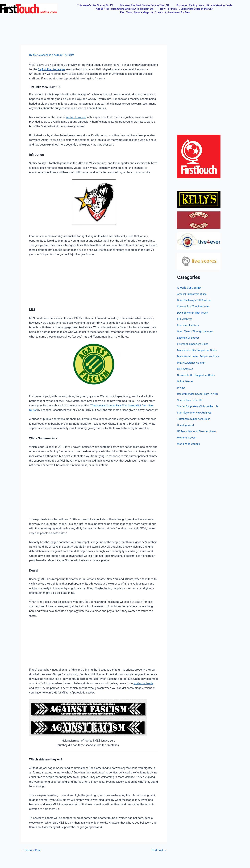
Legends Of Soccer (189, 338)
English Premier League (52, 69)
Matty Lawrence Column (192, 363)
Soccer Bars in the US (190, 400)
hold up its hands (144, 688)
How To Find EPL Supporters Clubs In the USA (187, 9)
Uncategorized (186, 425)
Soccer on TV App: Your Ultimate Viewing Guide (204, 5)
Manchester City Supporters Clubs (198, 350)
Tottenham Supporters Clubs (195, 419)
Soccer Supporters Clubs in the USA (199, 406)
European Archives (188, 325)
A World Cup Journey (190, 288)
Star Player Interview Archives (195, 413)
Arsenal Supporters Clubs (193, 294)
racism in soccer (76, 117)
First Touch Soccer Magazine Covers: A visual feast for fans (155, 12)
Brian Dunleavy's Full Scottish (195, 300)
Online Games (186, 381)
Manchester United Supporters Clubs (199, 356)
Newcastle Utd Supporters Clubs (197, 375)
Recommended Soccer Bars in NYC (198, 394)
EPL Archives (185, 319)
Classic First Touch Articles (194, 306)
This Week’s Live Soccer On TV (95, 5)
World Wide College (189, 444)
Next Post (159, 855)
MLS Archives (186, 369)
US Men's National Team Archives (198, 431)
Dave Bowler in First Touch (193, 313)
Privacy (182, 388)
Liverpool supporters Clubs (193, 344)
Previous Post (31, 855)
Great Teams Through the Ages (196, 331)
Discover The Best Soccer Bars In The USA (145, 5)
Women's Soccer (187, 438)
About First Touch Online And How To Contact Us (124, 9)
